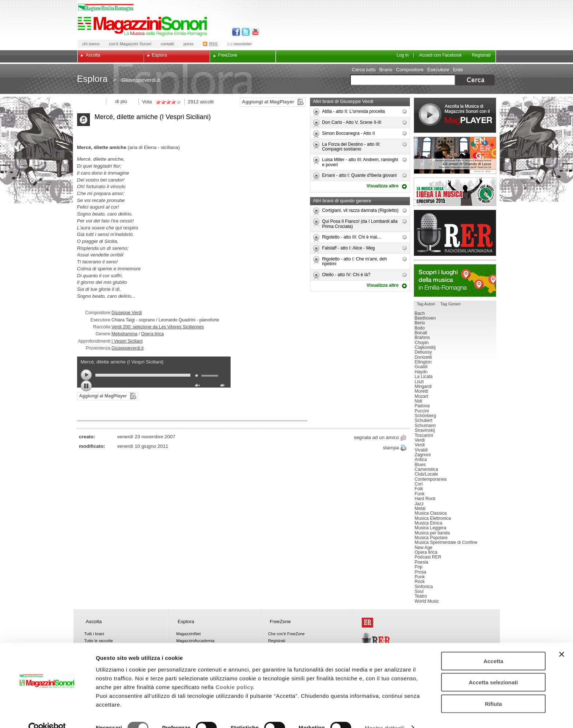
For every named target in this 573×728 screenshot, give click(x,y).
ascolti (207, 102)
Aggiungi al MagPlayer (268, 102)
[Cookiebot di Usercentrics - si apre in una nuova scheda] (47, 714)
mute (198, 376)
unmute (198, 386)
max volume (224, 386)
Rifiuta (494, 689)
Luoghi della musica (455, 281)
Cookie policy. (235, 672)
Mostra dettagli (384, 714)
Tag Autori (426, 304)
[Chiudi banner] (562, 640)
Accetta (493, 646)
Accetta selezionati (493, 668)
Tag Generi (450, 304)
